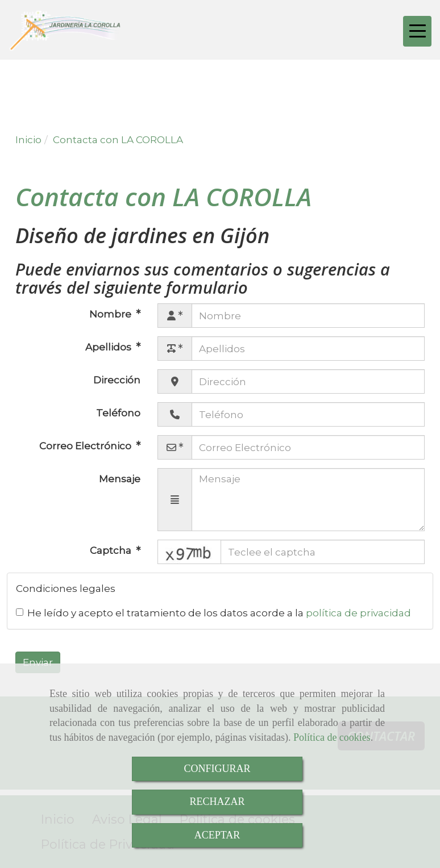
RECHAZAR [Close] (217, 802)
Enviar (38, 662)
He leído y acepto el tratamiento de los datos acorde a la (213, 613)
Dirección (117, 380)
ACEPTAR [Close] (217, 835)
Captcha (112, 550)
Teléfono (118, 413)
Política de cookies (332, 737)
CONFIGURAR (217, 769)
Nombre (111, 314)
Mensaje (120, 479)
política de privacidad (358, 613)
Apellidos (109, 347)
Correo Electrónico (86, 446)
